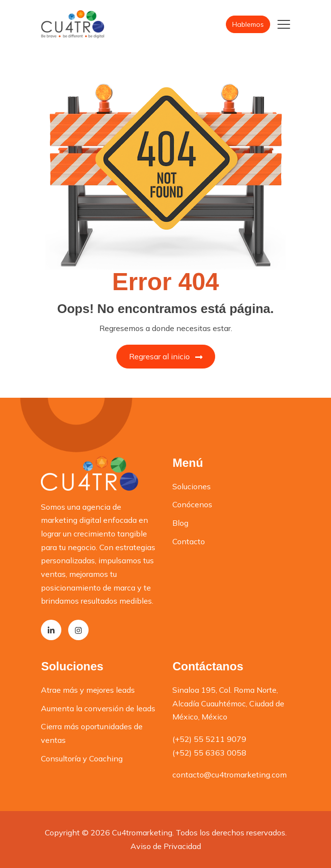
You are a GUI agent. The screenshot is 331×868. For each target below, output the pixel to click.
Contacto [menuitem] (189, 541)
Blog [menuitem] (180, 523)
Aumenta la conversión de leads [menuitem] (98, 708)
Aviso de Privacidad (166, 846)
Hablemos (248, 24)
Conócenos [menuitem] (192, 504)
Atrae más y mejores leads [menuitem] (88, 690)
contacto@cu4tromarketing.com (230, 775)
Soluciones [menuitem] (192, 486)
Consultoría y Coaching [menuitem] (82, 758)
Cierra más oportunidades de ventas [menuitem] (92, 733)
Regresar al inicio (166, 356)
